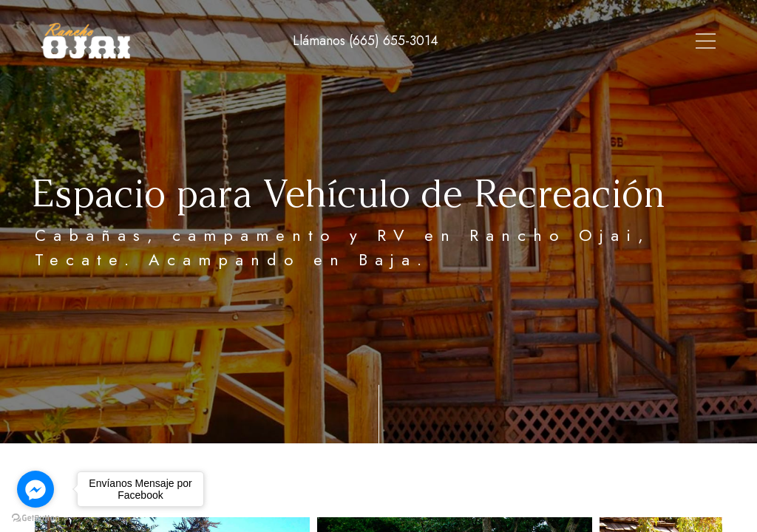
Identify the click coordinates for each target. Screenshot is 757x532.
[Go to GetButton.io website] (35, 517)
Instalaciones (605, 41)
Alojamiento (506, 41)
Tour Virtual (411, 41)
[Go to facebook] (35, 489)
